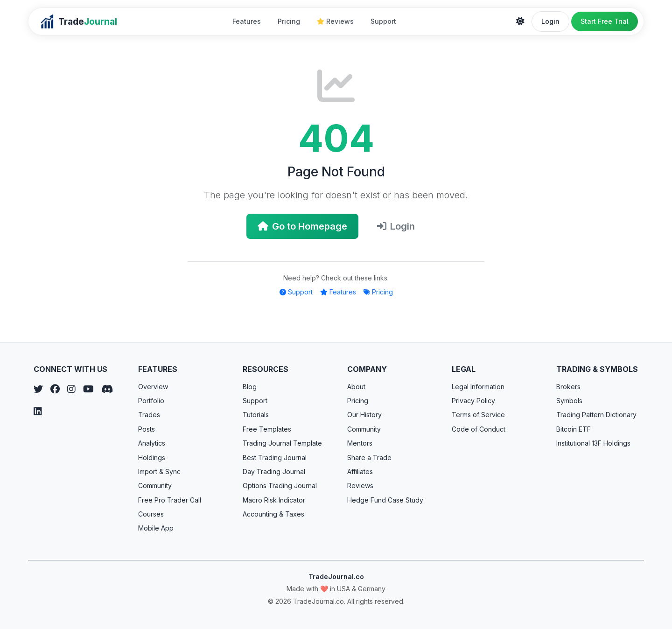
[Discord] (107, 389)
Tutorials (256, 415)
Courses (151, 514)
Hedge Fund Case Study (385, 500)
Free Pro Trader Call (170, 500)
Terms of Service (478, 415)
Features (247, 21)
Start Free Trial (605, 21)
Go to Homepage (302, 226)
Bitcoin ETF (574, 429)
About (356, 387)
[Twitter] (38, 389)
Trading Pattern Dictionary (596, 415)
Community (155, 486)
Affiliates (360, 472)
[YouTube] (88, 389)
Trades (149, 415)
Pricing (289, 21)
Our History (364, 415)
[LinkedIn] (38, 412)
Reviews (335, 21)
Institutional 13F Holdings (593, 443)
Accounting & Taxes (273, 514)
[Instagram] (71, 389)
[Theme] (520, 21)
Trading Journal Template (282, 443)
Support (383, 21)
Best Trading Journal (275, 458)
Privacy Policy (473, 401)
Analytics (152, 443)
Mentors (360, 443)
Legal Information (478, 387)
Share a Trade (369, 458)
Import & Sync (159, 472)
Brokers (568, 387)
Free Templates (267, 429)
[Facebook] (55, 389)
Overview (153, 387)
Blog (250, 387)
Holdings (152, 458)
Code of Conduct (479, 429)
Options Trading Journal (280, 486)
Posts (147, 429)
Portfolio (151, 401)
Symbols (569, 401)
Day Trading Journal (274, 472)
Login (550, 21)
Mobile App (156, 528)
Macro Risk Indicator (274, 500)
